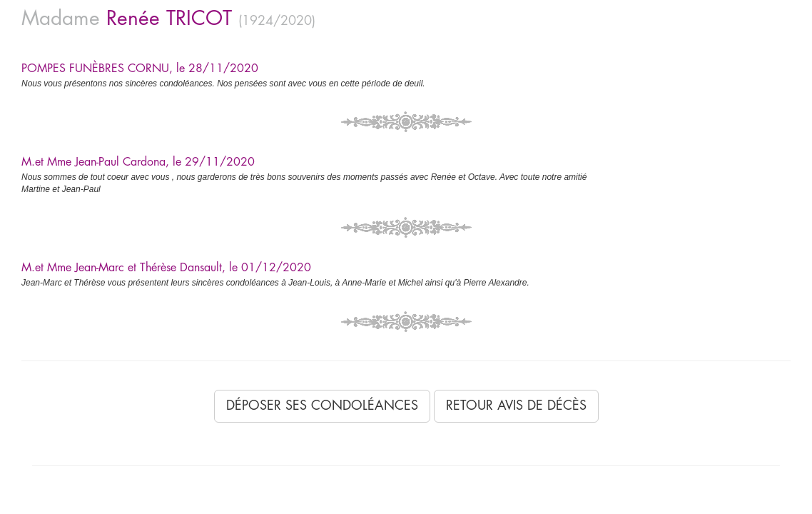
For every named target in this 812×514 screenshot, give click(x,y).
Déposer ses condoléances (322, 405)
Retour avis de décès (516, 405)
